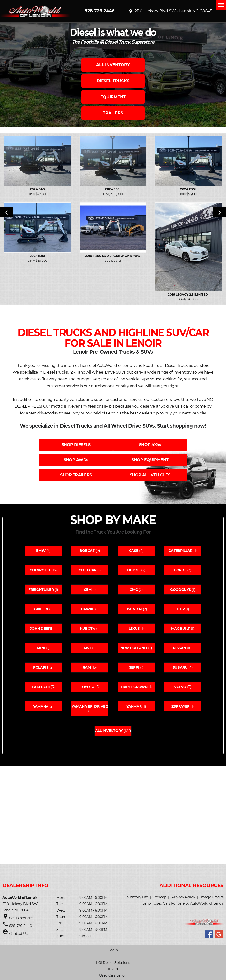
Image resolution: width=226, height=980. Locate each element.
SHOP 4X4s (150, 445)
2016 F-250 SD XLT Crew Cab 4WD (113, 256)
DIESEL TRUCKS (113, 81)
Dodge (134, 570)
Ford (179, 570)
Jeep (181, 609)
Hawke (88, 609)
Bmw (41, 551)
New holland (134, 648)
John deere (41, 629)
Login (113, 950)
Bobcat (87, 551)
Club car (88, 570)
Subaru (180, 667)
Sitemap (159, 897)
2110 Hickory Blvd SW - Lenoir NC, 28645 (170, 11)
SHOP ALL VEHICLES (150, 475)
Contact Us (18, 934)
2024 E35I (113, 189)
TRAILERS (113, 113)
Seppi (134, 667)
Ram (87, 667)
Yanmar (134, 706)
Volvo (180, 687)
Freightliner (41, 590)
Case (134, 551)
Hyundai (134, 609)
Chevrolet (40, 570)
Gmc (134, 590)
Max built (181, 629)
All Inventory (109, 731)
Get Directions (21, 918)
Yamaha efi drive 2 (90, 706)
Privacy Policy (183, 897)
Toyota (87, 687)
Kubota (87, 629)
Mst (88, 648)
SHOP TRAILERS (76, 475)
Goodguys (181, 590)
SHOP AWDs (76, 460)
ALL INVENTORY (113, 65)
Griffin (41, 609)
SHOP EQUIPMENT (150, 460)
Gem (88, 590)
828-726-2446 (99, 11)
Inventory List (137, 897)
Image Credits (212, 897)
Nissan (179, 648)
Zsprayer (180, 706)
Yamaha (41, 706)
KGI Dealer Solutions (113, 963)
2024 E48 (38, 189)
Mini (41, 648)
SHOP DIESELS (76, 445)
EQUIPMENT (113, 97)
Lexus (134, 629)
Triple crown (134, 687)
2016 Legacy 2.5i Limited (188, 294)
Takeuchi (41, 687)
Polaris (41, 667)
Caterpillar (180, 551)
